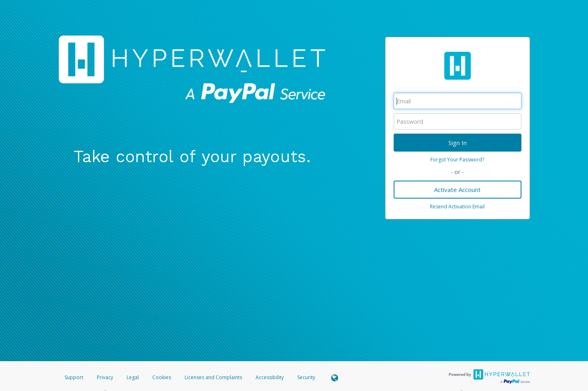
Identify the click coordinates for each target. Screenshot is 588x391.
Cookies (162, 377)
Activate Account (457, 190)
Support (74, 377)
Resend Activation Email (457, 207)
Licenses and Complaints (214, 377)
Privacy (105, 377)
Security (306, 377)
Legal (133, 377)
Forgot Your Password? (457, 160)
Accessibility (270, 377)
